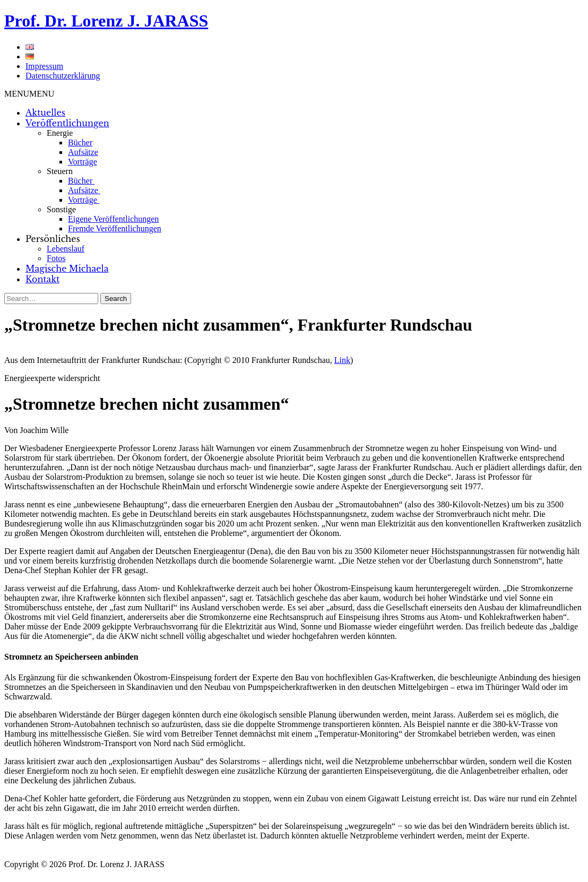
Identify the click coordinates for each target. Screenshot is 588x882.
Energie (60, 133)
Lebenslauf (66, 249)
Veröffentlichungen (67, 123)
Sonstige (61, 209)
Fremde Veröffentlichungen (115, 228)
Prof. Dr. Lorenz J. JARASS (106, 21)
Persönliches (53, 239)
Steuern (60, 171)
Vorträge (83, 162)
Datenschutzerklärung (63, 76)
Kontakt (42, 279)
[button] (29, 94)
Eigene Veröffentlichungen (113, 219)
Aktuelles (45, 113)
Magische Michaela (67, 269)
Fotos (56, 258)
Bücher (80, 142)
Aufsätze (83, 152)
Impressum (44, 66)
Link (342, 360)
